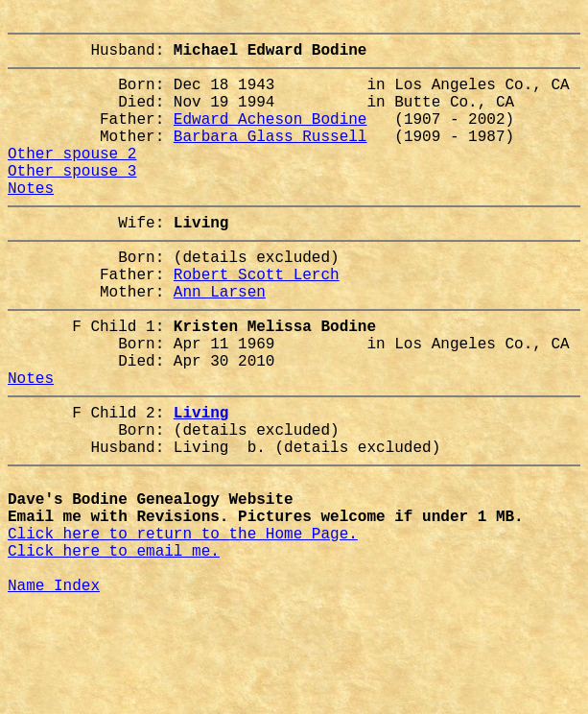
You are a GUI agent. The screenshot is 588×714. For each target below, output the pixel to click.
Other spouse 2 (72, 179)
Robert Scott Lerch (257, 320)
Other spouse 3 (72, 201)
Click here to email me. (114, 646)
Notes (31, 222)
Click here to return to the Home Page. (183, 625)
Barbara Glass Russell (270, 158)
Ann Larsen (220, 341)
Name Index (54, 688)
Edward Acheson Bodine (270, 137)
